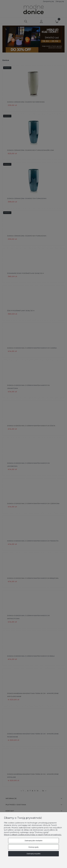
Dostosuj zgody (33, 847)
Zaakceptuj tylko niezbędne (33, 841)
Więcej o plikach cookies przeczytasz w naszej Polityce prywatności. (33, 835)
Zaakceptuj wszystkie (33, 854)
